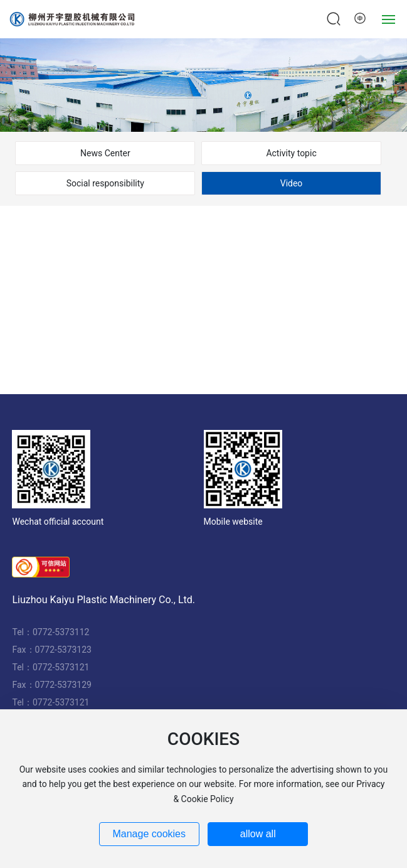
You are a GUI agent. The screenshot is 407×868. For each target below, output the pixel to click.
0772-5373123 (63, 650)
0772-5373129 (63, 685)
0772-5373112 (61, 632)
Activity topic (291, 153)
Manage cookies (149, 834)
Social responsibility (105, 183)
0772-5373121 (61, 667)
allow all (258, 834)
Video (292, 183)
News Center (105, 153)
